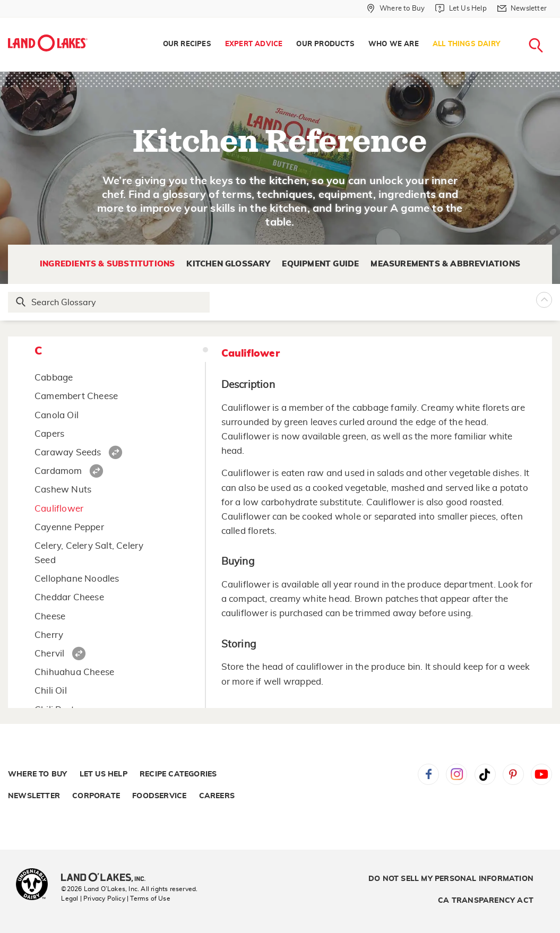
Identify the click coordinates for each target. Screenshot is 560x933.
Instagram (456, 774)
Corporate (96, 796)
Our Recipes (187, 44)
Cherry (49, 635)
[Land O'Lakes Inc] (107, 878)
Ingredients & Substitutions (107, 264)
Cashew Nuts (63, 490)
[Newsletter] (522, 8)
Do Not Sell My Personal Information (451, 879)
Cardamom (58, 471)
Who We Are (394, 44)
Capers (49, 434)
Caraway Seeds (68, 452)
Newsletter (34, 796)
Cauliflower (59, 509)
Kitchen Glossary (228, 264)
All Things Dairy (466, 44)
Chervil (49, 654)
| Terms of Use (149, 899)
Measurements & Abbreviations (445, 264)
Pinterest (513, 774)
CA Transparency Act (486, 901)
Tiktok (485, 774)
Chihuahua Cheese (74, 672)
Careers (217, 796)
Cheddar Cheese (69, 597)
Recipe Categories (178, 774)
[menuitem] (187, 45)
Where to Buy (37, 774)
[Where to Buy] (396, 8)
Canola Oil (57, 415)
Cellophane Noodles (77, 579)
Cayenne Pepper (69, 527)
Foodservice (159, 796)
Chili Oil (51, 691)
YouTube (541, 774)
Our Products (325, 44)
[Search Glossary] (109, 302)
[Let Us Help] (461, 8)
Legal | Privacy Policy (93, 899)
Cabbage (54, 378)
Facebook (428, 774)
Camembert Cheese (76, 396)
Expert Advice (254, 44)
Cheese (50, 616)
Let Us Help (104, 774)
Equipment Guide (320, 264)
